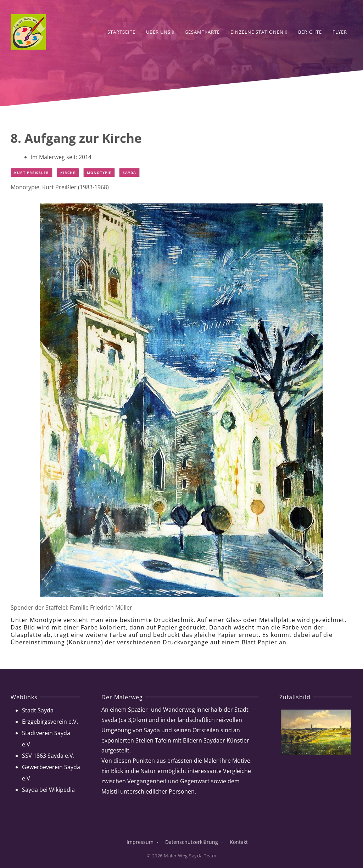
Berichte (310, 32)
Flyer (340, 32)
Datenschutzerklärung (192, 842)
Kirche (68, 173)
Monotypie (99, 173)
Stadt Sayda (38, 710)
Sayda (129, 173)
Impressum (140, 842)
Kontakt (239, 842)
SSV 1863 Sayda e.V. (48, 756)
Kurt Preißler (32, 173)
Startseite (121, 32)
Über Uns (160, 32)
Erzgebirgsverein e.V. (50, 722)
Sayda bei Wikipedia (48, 790)
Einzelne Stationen (259, 32)
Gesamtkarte (202, 32)
